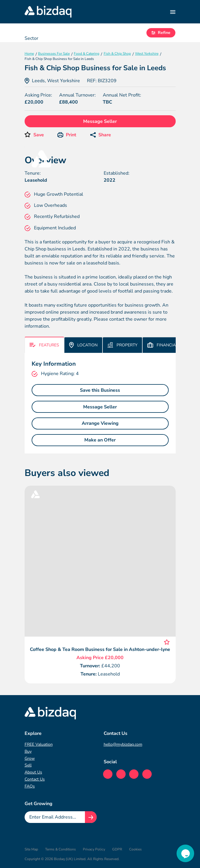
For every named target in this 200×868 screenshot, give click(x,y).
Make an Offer (100, 440)
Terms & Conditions (60, 849)
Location (83, 345)
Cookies (135, 849)
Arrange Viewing (100, 423)
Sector (31, 38)
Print (67, 135)
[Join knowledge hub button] (91, 817)
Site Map (31, 849)
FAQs (30, 786)
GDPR (117, 849)
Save (39, 135)
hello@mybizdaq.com (123, 744)
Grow (30, 758)
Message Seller (100, 121)
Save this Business (100, 390)
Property (122, 345)
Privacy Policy (94, 849)
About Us (33, 772)
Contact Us (35, 779)
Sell (28, 765)
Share (101, 135)
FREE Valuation (39, 744)
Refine (161, 33)
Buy (28, 751)
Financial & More (171, 345)
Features (44, 345)
